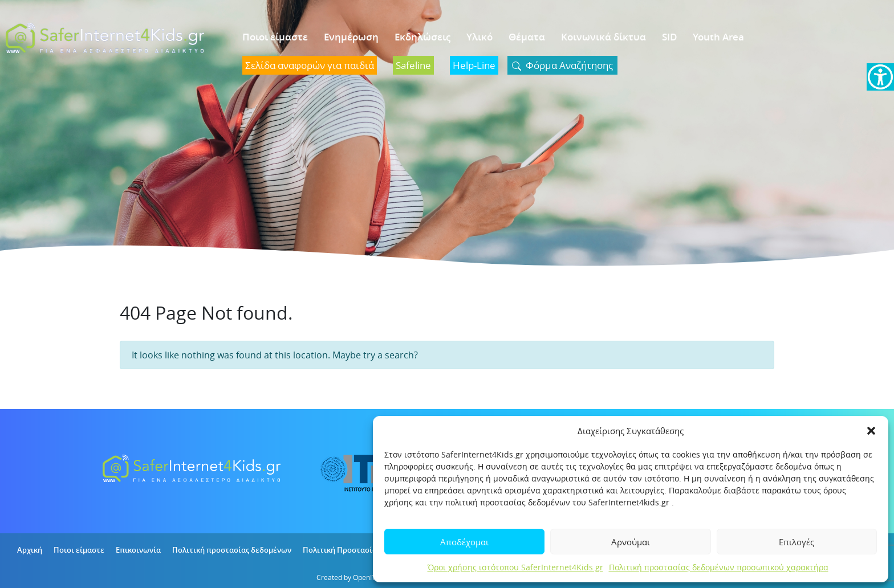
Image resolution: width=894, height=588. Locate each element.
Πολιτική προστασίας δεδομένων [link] (232, 550)
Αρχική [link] (30, 550)
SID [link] (669, 37)
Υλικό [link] (479, 37)
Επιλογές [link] (797, 542)
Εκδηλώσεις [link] (422, 37)
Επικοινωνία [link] (138, 550)
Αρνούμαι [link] (631, 542)
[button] (871, 431)
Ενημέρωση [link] (351, 37)
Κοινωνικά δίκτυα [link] (604, 37)
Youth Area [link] (718, 37)
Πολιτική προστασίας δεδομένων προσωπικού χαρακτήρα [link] (719, 567)
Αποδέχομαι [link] (464, 542)
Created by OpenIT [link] (346, 577)
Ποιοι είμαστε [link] (275, 37)
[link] (880, 77)
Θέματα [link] (527, 37)
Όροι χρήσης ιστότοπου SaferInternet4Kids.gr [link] (515, 567)
